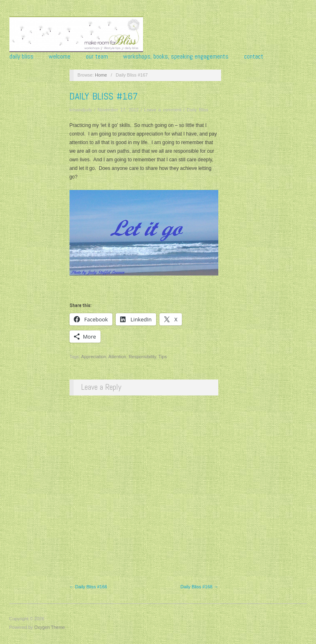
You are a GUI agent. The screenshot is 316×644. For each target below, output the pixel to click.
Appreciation (93, 357)
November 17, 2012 (118, 110)
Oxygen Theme (50, 627)
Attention (117, 357)
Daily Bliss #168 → (199, 587)
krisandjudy (81, 110)
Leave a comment (162, 110)
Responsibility (142, 357)
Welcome (59, 56)
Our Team (97, 56)
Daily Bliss (21, 56)
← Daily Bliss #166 (88, 587)
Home (101, 75)
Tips (163, 357)
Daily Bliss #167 (104, 96)
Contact (254, 56)
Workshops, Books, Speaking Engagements (176, 56)
